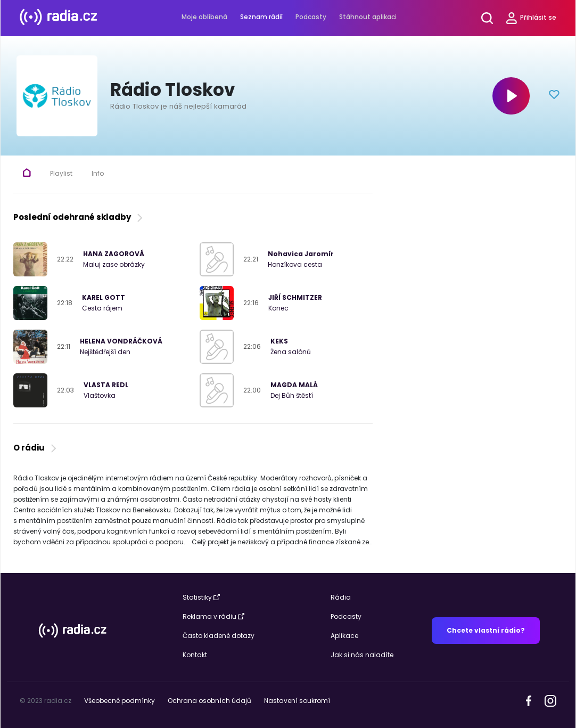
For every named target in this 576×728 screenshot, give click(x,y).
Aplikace (344, 636)
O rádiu (36, 448)
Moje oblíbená (204, 17)
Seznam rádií (261, 17)
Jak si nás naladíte (362, 655)
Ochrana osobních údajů (209, 701)
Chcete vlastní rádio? (486, 630)
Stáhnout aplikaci (368, 17)
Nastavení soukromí (297, 701)
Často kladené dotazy (219, 636)
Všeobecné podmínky (120, 701)
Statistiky (201, 597)
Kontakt (195, 655)
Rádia (341, 597)
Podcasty (311, 17)
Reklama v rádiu (213, 616)
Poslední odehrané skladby (79, 217)
